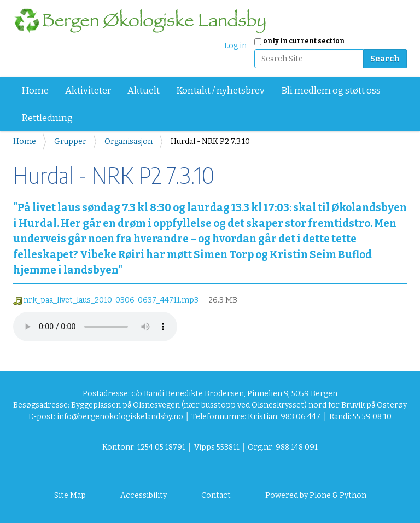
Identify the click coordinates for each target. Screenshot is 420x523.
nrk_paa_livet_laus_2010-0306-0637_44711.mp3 (107, 300)
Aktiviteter (88, 91)
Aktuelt (144, 91)
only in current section (304, 41)
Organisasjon (129, 141)
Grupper (70, 141)
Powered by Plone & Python (316, 495)
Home (35, 91)
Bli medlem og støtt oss (331, 91)
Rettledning (47, 118)
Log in (235, 46)
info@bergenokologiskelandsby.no (120, 417)
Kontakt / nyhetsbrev (220, 91)
